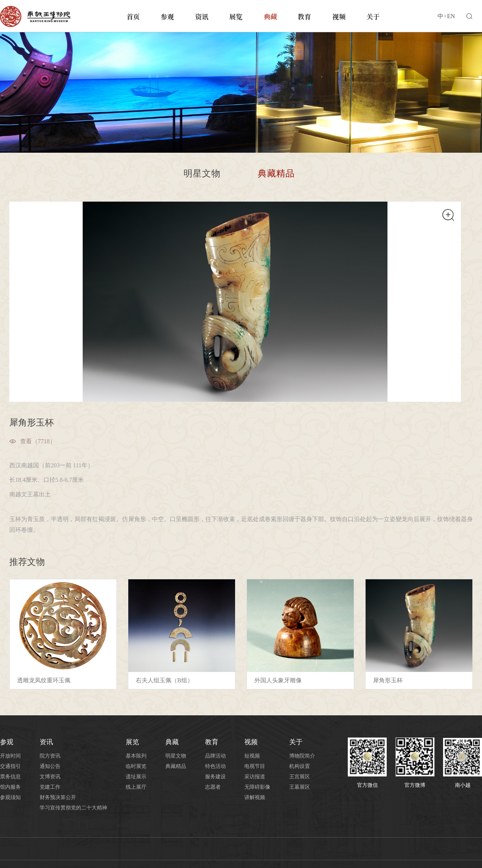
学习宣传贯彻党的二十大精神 (73, 808)
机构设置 (300, 766)
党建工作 (50, 787)
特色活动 (215, 766)
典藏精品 (276, 173)
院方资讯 (50, 756)
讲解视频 (255, 797)
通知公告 (50, 766)
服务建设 (215, 777)
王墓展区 (300, 787)
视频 (339, 16)
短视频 (252, 756)
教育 (304, 16)
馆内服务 (10, 787)
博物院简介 (302, 756)
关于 (373, 16)
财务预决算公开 (58, 797)
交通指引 (10, 766)
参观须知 (10, 797)
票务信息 (10, 777)
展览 (236, 16)
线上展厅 (136, 787)
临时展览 (136, 766)
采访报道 (255, 777)
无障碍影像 (257, 787)
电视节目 (255, 766)
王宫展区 (300, 777)
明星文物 (202, 173)
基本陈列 (136, 756)
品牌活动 (215, 756)
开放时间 (10, 756)
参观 (167, 16)
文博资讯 (50, 777)
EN (451, 16)
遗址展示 (136, 777)
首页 (133, 16)
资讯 (202, 16)
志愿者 (213, 787)
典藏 (270, 16)
